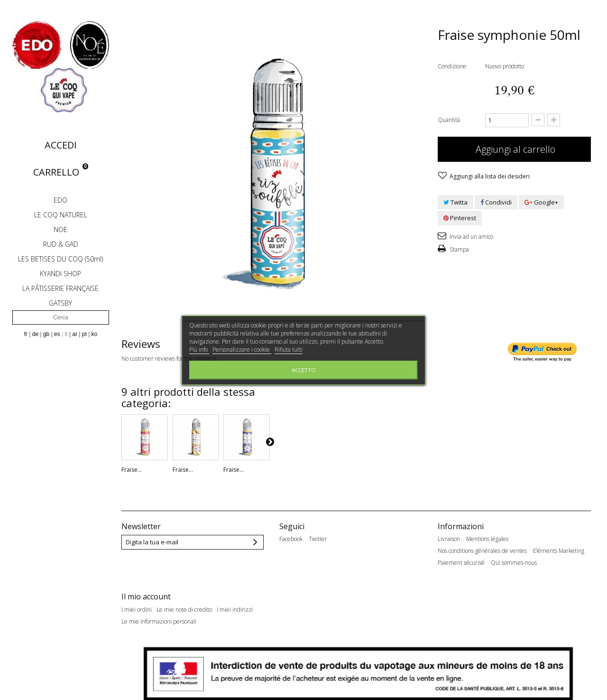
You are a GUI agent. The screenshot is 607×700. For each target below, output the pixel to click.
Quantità (449, 120)
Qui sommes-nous (514, 563)
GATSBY (60, 303)
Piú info (199, 350)
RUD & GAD (61, 244)
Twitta (455, 202)
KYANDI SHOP (60, 274)
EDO (60, 200)
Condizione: (453, 66)
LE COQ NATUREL (61, 215)
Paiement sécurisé (461, 563)
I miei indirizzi (235, 600)
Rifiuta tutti (289, 350)
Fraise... (132, 470)
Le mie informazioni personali (159, 612)
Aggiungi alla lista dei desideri (489, 176)
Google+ (541, 202)
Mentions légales (487, 539)
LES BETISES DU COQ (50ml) (60, 259)
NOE (60, 229)
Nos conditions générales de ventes (482, 551)
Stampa (459, 249)
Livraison (449, 539)
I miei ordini (137, 600)
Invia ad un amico (471, 237)
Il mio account (146, 588)
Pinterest (460, 218)
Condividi (496, 202)
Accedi (61, 145)
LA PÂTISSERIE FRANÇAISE (60, 288)
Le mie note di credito (184, 600)
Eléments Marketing (559, 551)
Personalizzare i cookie (242, 350)
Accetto (304, 370)
